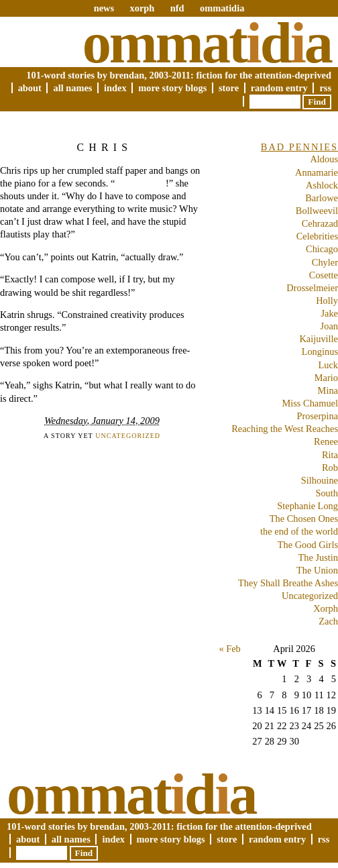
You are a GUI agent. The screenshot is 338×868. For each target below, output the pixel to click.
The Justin (318, 557)
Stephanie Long (307, 506)
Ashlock (322, 185)
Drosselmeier (312, 288)
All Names (72, 88)
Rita (330, 455)
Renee (326, 441)
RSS (325, 88)
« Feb (229, 649)
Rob (330, 468)
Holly (327, 301)
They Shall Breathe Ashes (288, 583)
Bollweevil (317, 211)
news (104, 8)
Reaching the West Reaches (285, 429)
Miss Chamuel (310, 403)
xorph (142, 8)
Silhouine (320, 480)
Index (115, 88)
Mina (328, 390)
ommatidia (222, 8)
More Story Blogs (172, 88)
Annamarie (317, 172)
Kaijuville (319, 339)
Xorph (326, 608)
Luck (328, 365)
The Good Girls (308, 545)
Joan (329, 326)
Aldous (324, 159)
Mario (326, 378)
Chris (104, 147)
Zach (328, 621)
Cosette (324, 275)
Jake (329, 313)
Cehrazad (320, 223)
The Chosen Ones (304, 519)
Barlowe (322, 198)
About (30, 88)
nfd (177, 8)
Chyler (325, 262)
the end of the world (299, 531)
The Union (317, 570)
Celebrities (317, 236)
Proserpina (317, 416)
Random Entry (279, 88)
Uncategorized (128, 436)
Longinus (320, 351)
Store (229, 88)
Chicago (322, 249)
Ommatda (207, 43)
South (327, 493)
